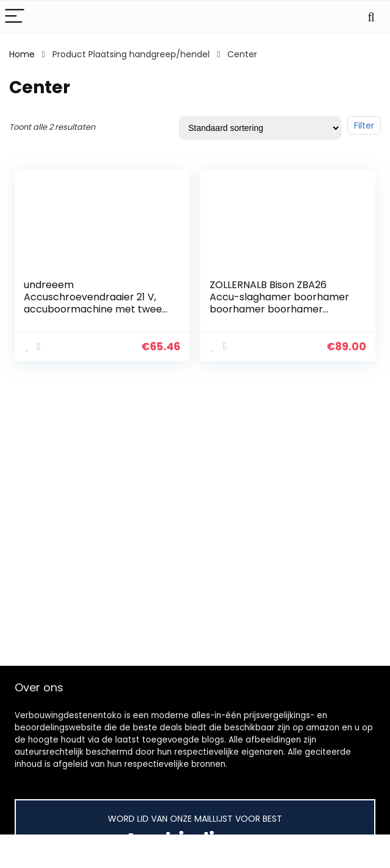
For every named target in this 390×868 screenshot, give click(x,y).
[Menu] (15, 17)
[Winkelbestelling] (260, 128)
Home (22, 54)
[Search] (371, 17)
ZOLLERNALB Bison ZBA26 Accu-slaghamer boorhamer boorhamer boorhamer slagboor (279, 303)
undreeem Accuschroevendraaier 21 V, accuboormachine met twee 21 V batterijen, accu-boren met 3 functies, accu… (93, 309)
